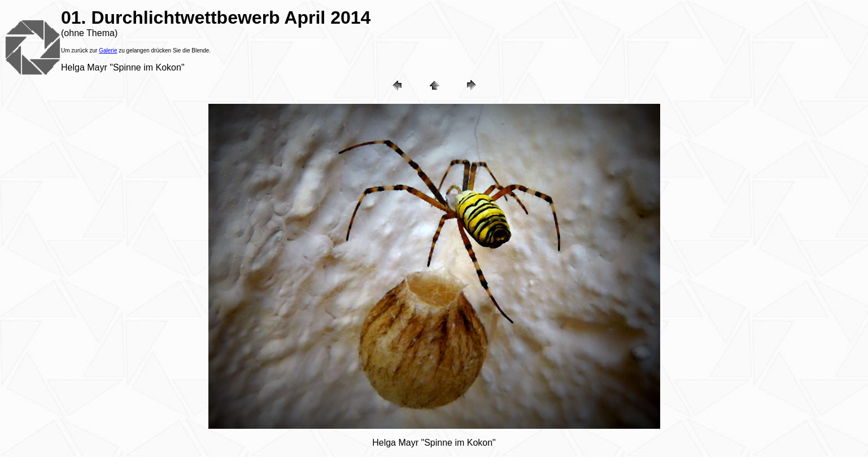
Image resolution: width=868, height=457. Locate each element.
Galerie (108, 50)
